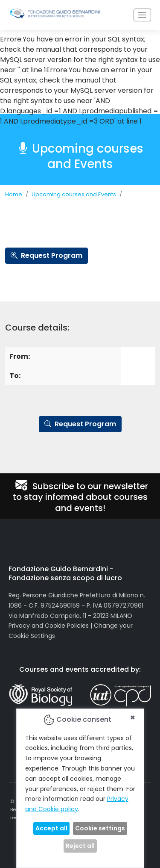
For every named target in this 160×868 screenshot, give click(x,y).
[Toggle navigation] (142, 15)
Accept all (51, 828)
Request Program (47, 255)
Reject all (80, 846)
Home (14, 194)
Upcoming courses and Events (74, 194)
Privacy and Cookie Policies (49, 626)
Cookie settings (100, 828)
